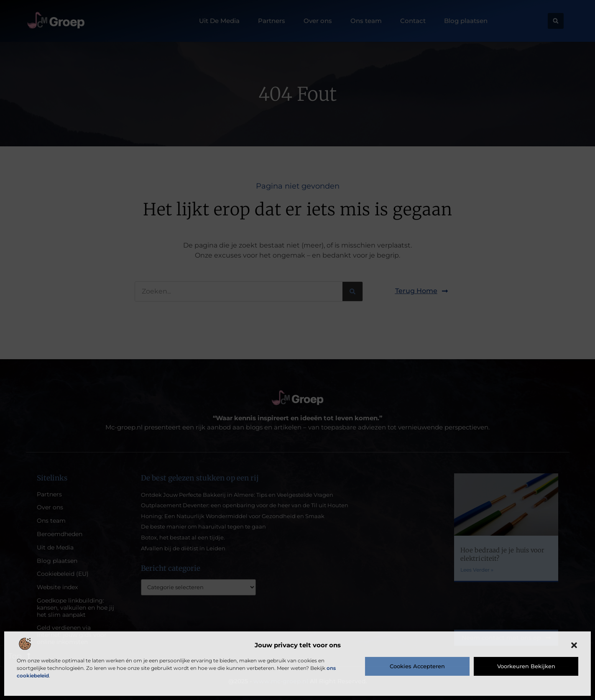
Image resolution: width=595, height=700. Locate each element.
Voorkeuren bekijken (526, 666)
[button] (574, 645)
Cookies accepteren (417, 666)
